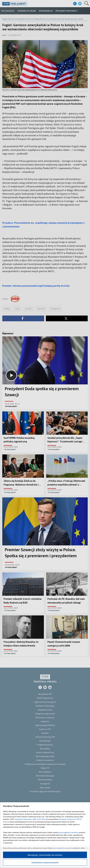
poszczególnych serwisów (69, 832)
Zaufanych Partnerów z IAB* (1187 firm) (30, 819)
